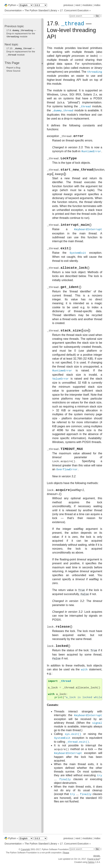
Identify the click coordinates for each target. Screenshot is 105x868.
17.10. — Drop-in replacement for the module (21, 51)
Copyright (25, 849)
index (97, 5)
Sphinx (91, 862)
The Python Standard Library (41, 10)
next (78, 5)
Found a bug (93, 859)
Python (12, 5)
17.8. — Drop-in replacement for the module (21, 33)
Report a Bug (13, 67)
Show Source (13, 70)
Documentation (14, 10)
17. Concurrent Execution (74, 10)
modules (87, 5)
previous (68, 5)
